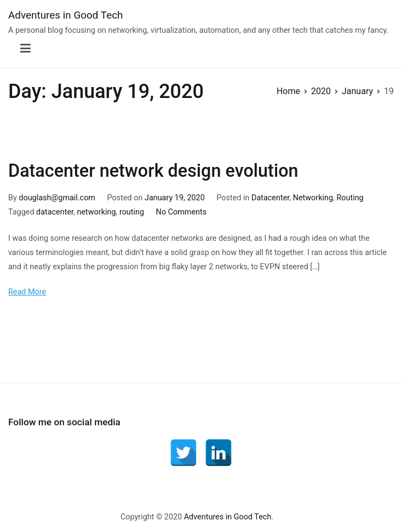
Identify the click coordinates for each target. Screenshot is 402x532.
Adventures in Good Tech (66, 15)
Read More (27, 292)
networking (96, 212)
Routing (350, 198)
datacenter (55, 212)
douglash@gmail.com (57, 198)
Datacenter (270, 198)
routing (132, 212)
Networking (313, 198)
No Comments (182, 212)
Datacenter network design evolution (153, 171)
